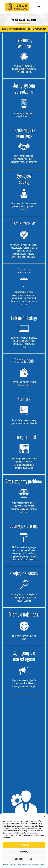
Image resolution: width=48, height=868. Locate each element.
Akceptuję (24, 845)
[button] (44, 816)
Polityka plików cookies (12, 864)
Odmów (24, 852)
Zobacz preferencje (24, 859)
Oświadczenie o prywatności (34, 864)
